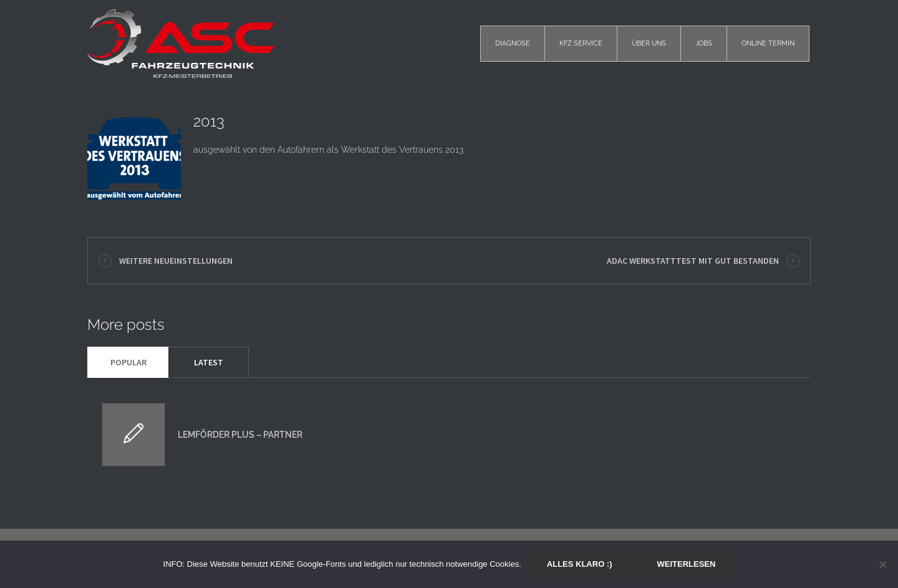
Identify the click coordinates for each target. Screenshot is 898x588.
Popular (128, 362)
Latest (209, 362)
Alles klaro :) (580, 564)
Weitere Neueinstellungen (176, 261)
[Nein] (882, 564)
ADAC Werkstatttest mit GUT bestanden (693, 261)
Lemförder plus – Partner (240, 435)
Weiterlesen (687, 564)
